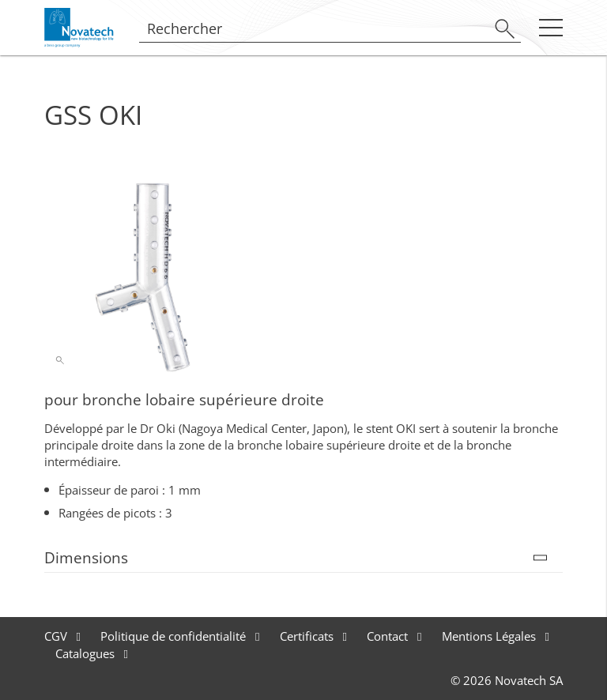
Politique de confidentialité (175, 636)
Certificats (308, 636)
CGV (57, 636)
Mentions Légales (490, 636)
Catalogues (87, 653)
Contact (389, 636)
